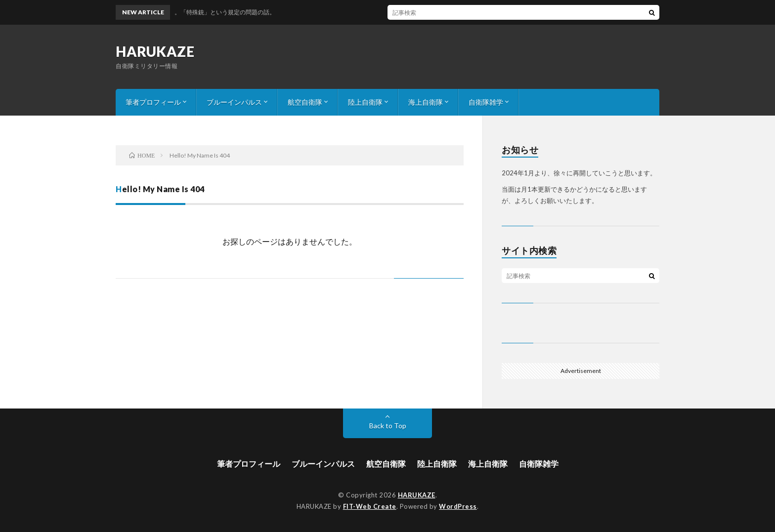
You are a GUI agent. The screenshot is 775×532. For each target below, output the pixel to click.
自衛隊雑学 (486, 102)
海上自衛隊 (426, 102)
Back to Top (388, 426)
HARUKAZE (155, 51)
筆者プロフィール (153, 102)
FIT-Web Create (370, 506)
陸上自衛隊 (365, 102)
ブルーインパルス (234, 102)
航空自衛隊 (305, 102)
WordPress (458, 506)
